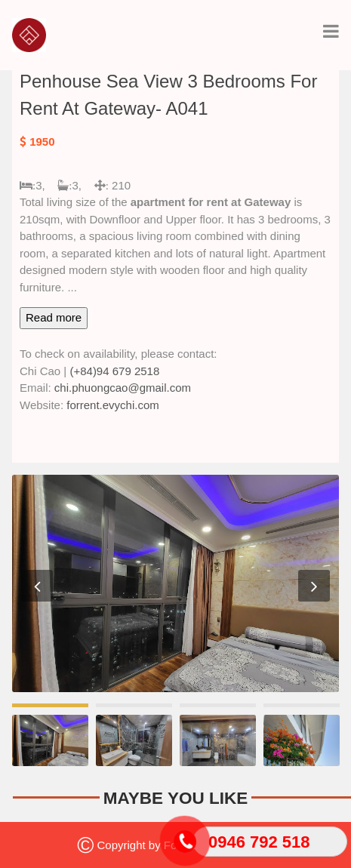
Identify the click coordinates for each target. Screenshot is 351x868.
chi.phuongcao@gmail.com (123, 388)
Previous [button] (37, 586)
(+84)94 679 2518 (114, 371)
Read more (54, 317)
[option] (175, 583)
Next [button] (314, 586)
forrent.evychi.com (113, 405)
